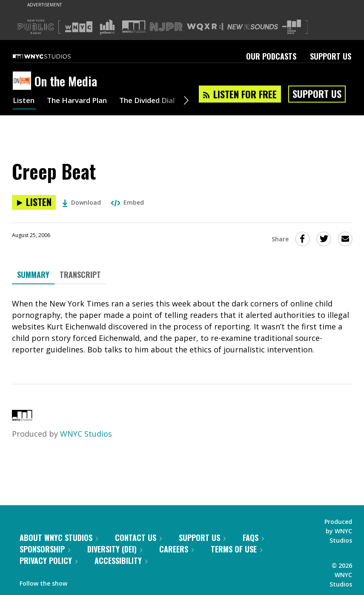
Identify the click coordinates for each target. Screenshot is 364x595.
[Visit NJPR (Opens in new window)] (166, 27)
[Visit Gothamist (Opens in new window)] (107, 27)
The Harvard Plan (81, 101)
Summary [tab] (33, 275)
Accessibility (121, 561)
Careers (176, 549)
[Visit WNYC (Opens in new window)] (79, 27)
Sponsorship (45, 549)
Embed (127, 202)
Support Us (331, 56)
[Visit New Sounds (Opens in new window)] (253, 27)
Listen (24, 101)
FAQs (253, 538)
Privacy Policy (49, 561)
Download (82, 202)
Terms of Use (236, 549)
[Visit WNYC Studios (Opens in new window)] (134, 27)
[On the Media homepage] (24, 81)
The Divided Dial (156, 101)
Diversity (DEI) (115, 549)
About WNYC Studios (59, 538)
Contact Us (138, 538)
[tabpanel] (182, 327)
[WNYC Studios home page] (52, 56)
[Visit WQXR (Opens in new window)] (205, 27)
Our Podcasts (271, 56)
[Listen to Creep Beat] (34, 202)
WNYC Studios (86, 434)
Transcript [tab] (80, 275)
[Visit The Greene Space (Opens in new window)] (292, 27)
